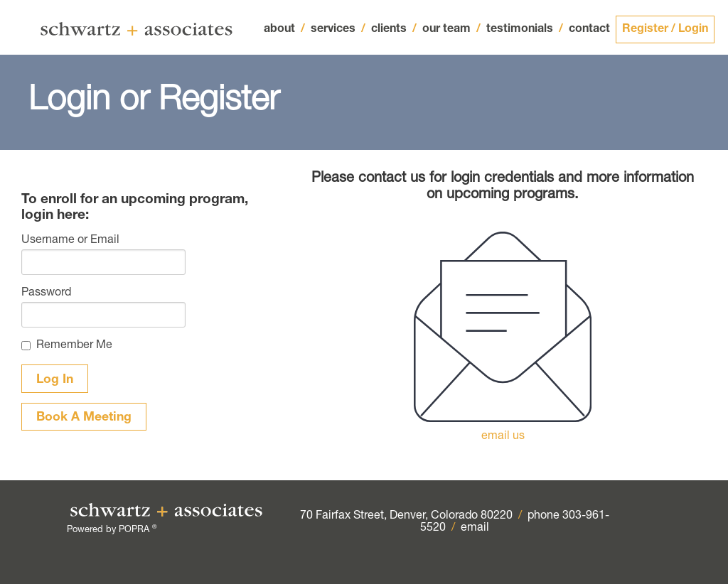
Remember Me (74, 346)
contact (589, 30)
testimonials (525, 30)
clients (394, 30)
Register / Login (665, 30)
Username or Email (70, 241)
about (284, 30)
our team (451, 30)
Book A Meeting (84, 418)
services (338, 30)
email (475, 529)
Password (46, 293)
